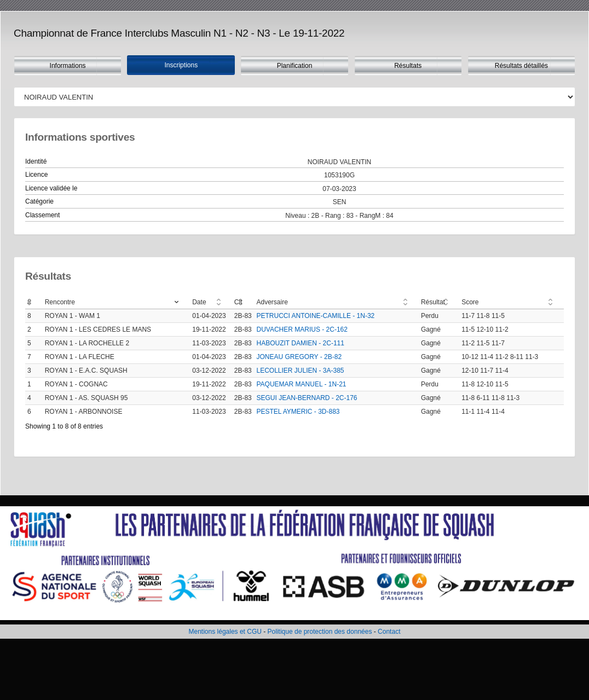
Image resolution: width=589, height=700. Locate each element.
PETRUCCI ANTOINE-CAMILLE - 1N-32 (315, 316)
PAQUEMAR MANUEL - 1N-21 (301, 384)
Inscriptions (181, 65)
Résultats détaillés (521, 66)
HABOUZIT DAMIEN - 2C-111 (300, 343)
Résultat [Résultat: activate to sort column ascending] (433, 302)
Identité (36, 161)
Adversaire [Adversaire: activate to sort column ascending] (272, 302)
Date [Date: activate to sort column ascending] (199, 302)
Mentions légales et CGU (225, 632)
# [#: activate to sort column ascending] (29, 302)
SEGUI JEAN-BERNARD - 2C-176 (307, 398)
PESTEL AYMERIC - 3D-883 (298, 412)
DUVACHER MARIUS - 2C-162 (302, 329)
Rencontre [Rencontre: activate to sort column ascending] (60, 302)
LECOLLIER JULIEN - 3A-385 (300, 371)
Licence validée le (51, 188)
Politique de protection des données (320, 632)
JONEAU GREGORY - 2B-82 (299, 357)
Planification (295, 66)
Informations (68, 66)
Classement (42, 215)
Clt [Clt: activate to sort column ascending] (238, 302)
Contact (389, 632)
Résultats (408, 66)
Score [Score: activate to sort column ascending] (470, 302)
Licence (36, 175)
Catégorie (39, 201)
